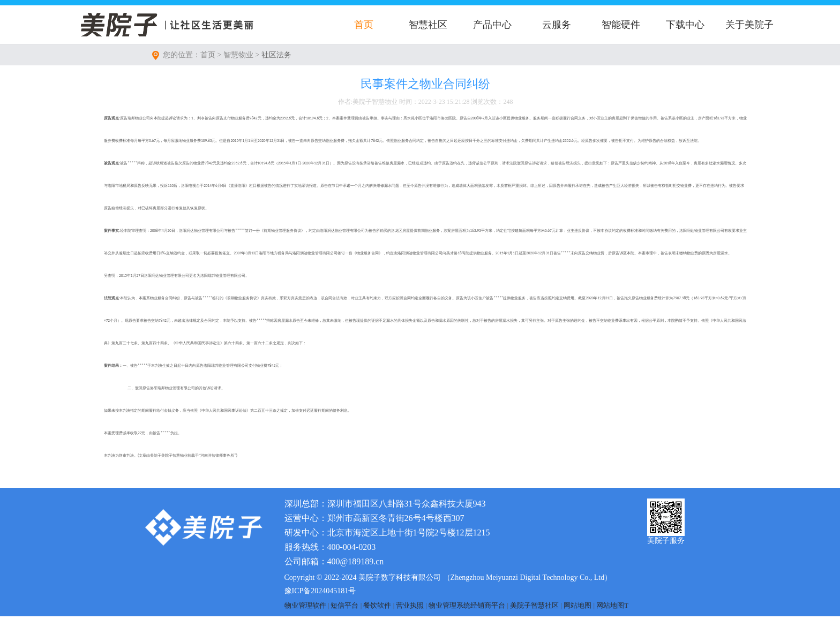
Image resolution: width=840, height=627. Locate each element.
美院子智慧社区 (534, 606)
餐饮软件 (377, 606)
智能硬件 (621, 25)
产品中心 (492, 25)
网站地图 (577, 606)
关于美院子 (749, 25)
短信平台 (344, 606)
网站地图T (612, 606)
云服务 (557, 25)
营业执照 (410, 606)
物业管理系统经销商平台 (467, 606)
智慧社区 (428, 25)
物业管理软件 (305, 606)
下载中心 (685, 25)
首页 (364, 25)
